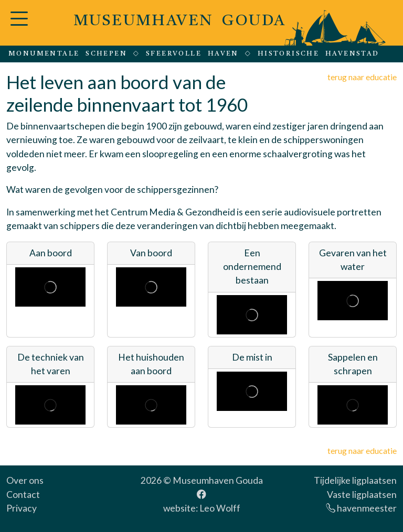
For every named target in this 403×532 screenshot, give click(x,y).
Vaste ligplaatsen (362, 495)
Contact (23, 495)
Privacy (22, 508)
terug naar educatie (362, 77)
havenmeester (361, 508)
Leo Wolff (220, 508)
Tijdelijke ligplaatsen (355, 480)
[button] (19, 25)
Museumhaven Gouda (218, 480)
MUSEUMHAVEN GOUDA (179, 21)
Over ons (25, 480)
